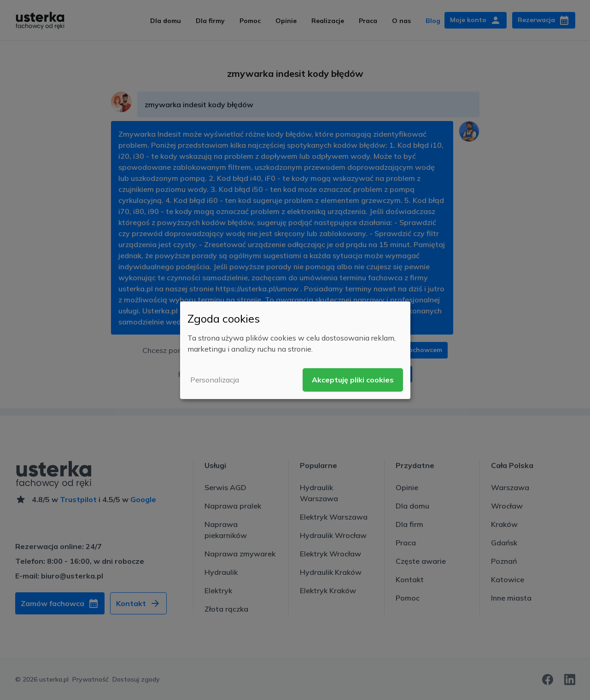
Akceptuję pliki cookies (353, 380)
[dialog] (295, 350)
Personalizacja (215, 380)
